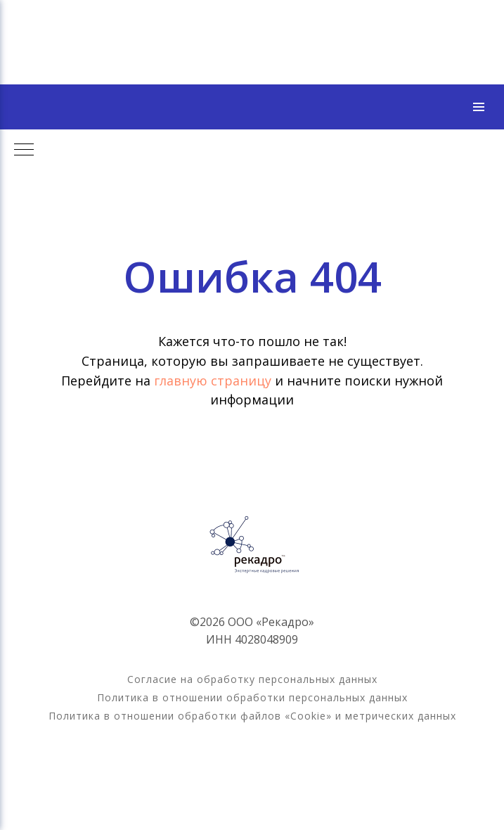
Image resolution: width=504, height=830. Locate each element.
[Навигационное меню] (479, 107)
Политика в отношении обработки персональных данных (252, 697)
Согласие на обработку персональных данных (252, 679)
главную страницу (214, 381)
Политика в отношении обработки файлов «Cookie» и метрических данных (252, 716)
